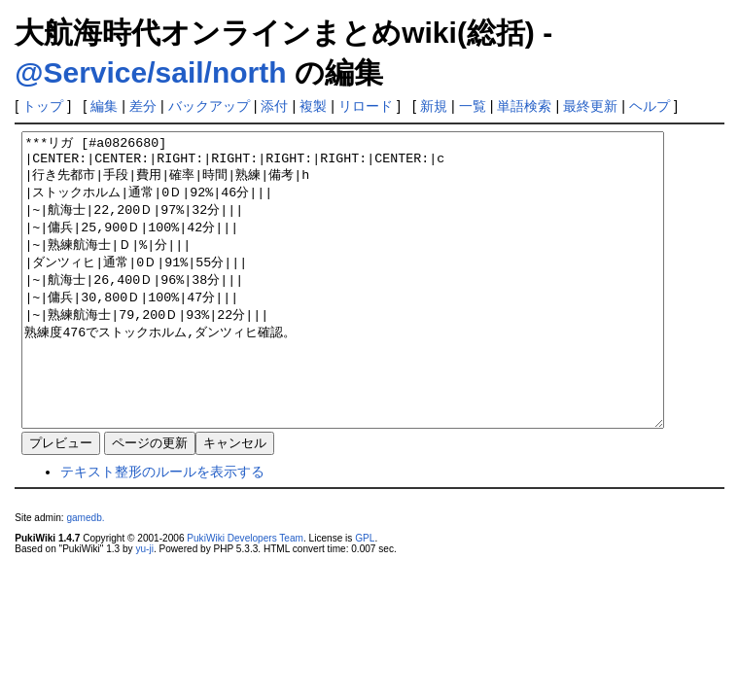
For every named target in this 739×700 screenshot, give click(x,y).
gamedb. (85, 576)
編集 (104, 106)
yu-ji (144, 607)
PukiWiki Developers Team (245, 596)
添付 (274, 106)
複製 (313, 106)
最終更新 (590, 106)
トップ (43, 106)
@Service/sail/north (150, 72)
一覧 (473, 106)
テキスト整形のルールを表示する (162, 530)
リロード (366, 106)
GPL (365, 596)
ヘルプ (650, 106)
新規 (434, 106)
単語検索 (524, 106)
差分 (143, 106)
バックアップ (209, 106)
